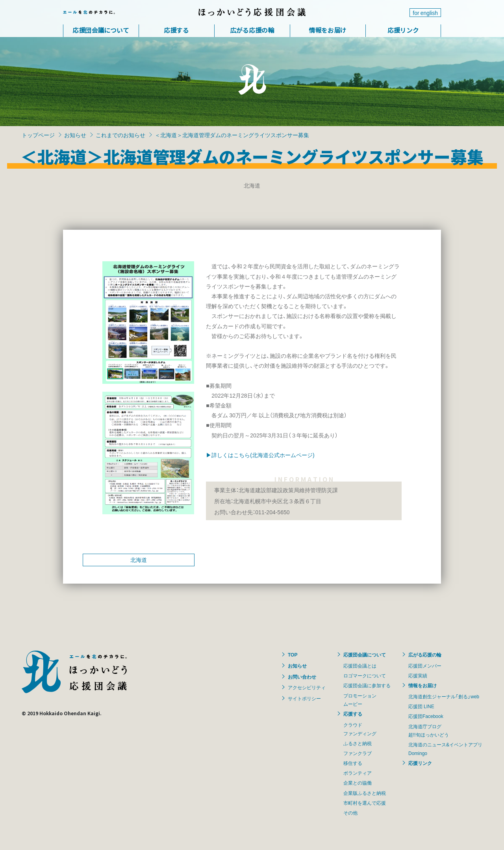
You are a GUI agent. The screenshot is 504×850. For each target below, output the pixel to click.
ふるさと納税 (358, 743)
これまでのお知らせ (120, 135)
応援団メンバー (425, 666)
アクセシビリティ (307, 687)
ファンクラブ (358, 753)
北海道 (139, 560)
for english (425, 13)
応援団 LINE (421, 706)
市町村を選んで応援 (365, 803)
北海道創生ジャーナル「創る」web (444, 696)
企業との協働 (358, 783)
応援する (176, 30)
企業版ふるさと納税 (365, 793)
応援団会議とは (360, 666)
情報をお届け (328, 30)
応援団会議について (101, 30)
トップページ (38, 135)
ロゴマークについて (365, 675)
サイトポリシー (304, 698)
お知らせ (75, 135)
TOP (293, 655)
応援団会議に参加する (367, 685)
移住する (353, 763)
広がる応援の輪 (252, 30)
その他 (350, 813)
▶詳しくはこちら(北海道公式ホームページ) (260, 455)
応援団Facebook (426, 716)
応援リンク (403, 30)
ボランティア (358, 773)
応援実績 (418, 675)
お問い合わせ (302, 677)
